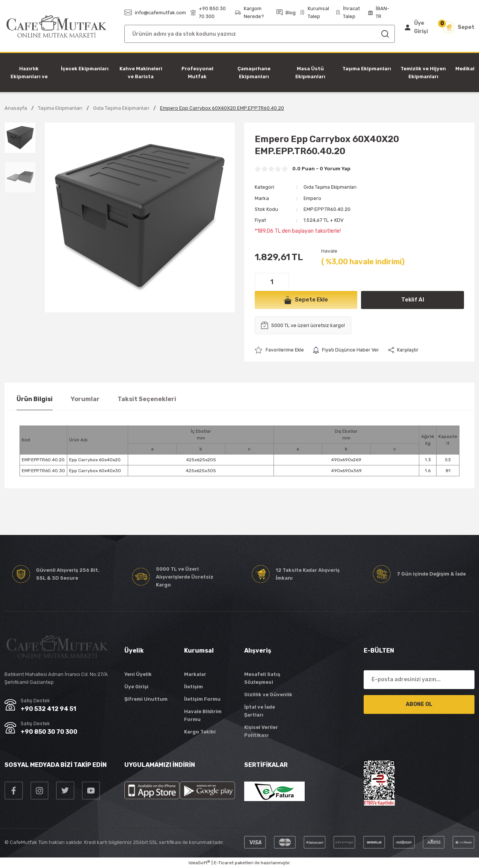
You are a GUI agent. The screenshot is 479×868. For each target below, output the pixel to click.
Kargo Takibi (200, 731)
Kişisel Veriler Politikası (261, 731)
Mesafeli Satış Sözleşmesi (262, 678)
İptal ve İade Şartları (260, 710)
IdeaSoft (199, 862)
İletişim (193, 686)
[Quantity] (272, 282)
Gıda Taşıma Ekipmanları (332, 187)
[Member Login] (418, 27)
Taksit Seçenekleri (147, 399)
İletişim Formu (202, 699)
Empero (313, 198)
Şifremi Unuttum (146, 699)
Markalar (195, 674)
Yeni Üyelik (138, 674)
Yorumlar (85, 399)
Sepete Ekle (306, 300)
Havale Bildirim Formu (203, 715)
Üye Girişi (136, 686)
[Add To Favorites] (280, 350)
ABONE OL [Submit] (419, 704)
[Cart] (459, 27)
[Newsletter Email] (419, 679)
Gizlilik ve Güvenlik (268, 694)
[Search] (260, 34)
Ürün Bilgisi (35, 399)
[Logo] (57, 27)
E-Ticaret (224, 863)
